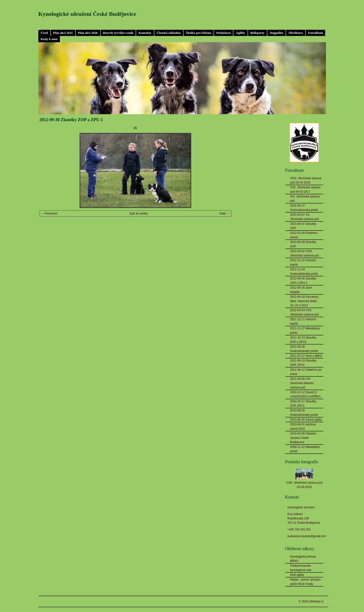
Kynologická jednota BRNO (303, 559)
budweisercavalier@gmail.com (307, 536)
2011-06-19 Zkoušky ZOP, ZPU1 (303, 363)
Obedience (296, 33)
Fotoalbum (316, 33)
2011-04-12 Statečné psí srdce (306, 372)
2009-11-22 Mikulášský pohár (305, 449)
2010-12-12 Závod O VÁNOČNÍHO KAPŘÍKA (306, 394)
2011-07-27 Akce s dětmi (306, 356)
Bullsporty (257, 33)
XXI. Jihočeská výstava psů (305, 199)
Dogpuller (277, 33)
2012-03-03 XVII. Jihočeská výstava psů (305, 312)
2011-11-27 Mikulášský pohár (305, 331)
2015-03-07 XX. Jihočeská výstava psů (305, 217)
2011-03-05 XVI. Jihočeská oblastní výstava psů (302, 383)
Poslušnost (223, 33)
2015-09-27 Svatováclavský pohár (304, 208)
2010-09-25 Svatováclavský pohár (304, 413)
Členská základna (169, 33)
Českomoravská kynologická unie (301, 568)
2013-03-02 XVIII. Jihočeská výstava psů (305, 253)
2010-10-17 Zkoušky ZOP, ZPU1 (303, 404)
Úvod (44, 33)
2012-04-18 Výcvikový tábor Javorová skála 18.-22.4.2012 (304, 301)
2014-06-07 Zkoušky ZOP (303, 226)
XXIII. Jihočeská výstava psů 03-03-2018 (306, 180)
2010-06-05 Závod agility (306, 420)
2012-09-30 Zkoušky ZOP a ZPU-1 (303, 281)
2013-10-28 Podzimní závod (304, 235)
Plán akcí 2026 (88, 33)
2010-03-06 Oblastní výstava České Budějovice (303, 438)
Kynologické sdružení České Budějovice (87, 14)
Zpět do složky (138, 214)
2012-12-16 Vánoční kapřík (303, 262)
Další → (225, 214)
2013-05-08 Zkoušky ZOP (303, 244)
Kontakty (145, 33)
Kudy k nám (49, 39)
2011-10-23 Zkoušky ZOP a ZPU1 (303, 340)
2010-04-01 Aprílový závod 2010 (303, 427)
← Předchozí (49, 214)
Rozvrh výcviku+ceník (118, 33)
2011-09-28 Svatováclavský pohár (304, 349)
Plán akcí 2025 (63, 33)
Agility (240, 33)
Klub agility (297, 575)
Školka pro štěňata (199, 33)
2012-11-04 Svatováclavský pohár (304, 272)
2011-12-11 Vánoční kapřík (303, 321)
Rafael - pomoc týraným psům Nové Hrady (305, 582)
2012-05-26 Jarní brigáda (301, 290)
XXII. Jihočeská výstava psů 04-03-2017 (305, 190)
